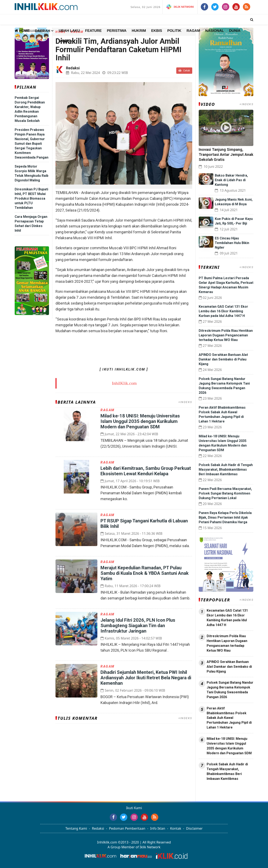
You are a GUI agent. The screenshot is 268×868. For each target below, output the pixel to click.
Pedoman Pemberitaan (127, 828)
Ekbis (157, 31)
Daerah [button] (43, 31)
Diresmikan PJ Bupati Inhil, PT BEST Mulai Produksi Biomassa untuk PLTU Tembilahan (31, 198)
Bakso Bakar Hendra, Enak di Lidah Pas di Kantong (231, 180)
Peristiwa (117, 31)
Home (22, 31)
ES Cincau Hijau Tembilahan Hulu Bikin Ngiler (232, 243)
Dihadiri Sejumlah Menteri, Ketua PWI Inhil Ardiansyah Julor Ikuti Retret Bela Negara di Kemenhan (146, 678)
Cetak (184, 70)
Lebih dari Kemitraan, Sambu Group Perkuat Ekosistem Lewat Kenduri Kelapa (146, 471)
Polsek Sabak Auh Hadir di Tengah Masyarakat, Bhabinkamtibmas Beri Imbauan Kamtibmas (226, 470)
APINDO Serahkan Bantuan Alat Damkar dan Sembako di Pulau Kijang (223, 359)
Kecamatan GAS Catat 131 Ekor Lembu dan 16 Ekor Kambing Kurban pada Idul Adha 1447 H (223, 311)
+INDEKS (185, 402)
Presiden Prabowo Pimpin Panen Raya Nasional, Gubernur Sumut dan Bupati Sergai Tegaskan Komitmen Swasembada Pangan (32, 144)
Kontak (176, 828)
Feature (93, 31)
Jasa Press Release (213, 790)
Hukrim (139, 31)
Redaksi (98, 828)
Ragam (193, 31)
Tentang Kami (76, 828)
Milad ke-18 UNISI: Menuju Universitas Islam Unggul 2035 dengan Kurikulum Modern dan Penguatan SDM (140, 421)
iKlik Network (180, 7)
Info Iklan (158, 828)
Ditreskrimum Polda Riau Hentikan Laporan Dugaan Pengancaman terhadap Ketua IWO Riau (226, 335)
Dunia (235, 31)
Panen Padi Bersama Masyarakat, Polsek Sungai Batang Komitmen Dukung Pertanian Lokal (225, 493)
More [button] (64, 41)
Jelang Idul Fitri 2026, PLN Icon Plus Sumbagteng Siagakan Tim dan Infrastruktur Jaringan (138, 626)
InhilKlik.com (124, 383)
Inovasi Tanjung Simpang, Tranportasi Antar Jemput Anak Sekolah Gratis (226, 154)
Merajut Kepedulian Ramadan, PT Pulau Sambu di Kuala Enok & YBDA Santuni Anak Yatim (145, 573)
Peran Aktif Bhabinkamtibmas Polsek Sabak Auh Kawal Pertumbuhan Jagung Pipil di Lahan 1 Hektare (229, 718)
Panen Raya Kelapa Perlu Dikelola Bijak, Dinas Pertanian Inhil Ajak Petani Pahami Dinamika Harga (225, 517)
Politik (174, 31)
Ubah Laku (69, 31)
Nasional (215, 31)
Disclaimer (194, 828)
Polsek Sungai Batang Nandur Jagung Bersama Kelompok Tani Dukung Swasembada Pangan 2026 (230, 690)
